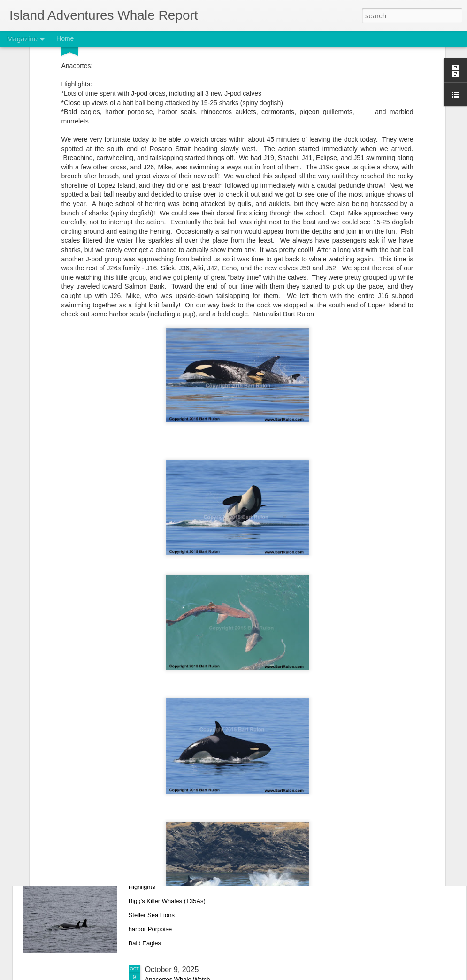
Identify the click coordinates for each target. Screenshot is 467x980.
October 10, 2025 (174, 863)
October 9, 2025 (172, 969)
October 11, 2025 (174, 756)
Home (65, 38)
